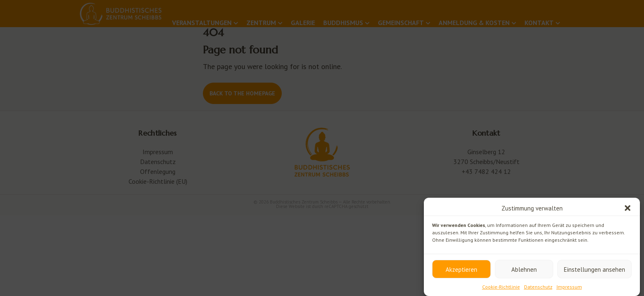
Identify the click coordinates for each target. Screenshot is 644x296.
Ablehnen (524, 269)
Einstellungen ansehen (595, 269)
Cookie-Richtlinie (501, 287)
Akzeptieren (461, 269)
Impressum (569, 287)
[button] (628, 208)
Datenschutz (538, 287)
